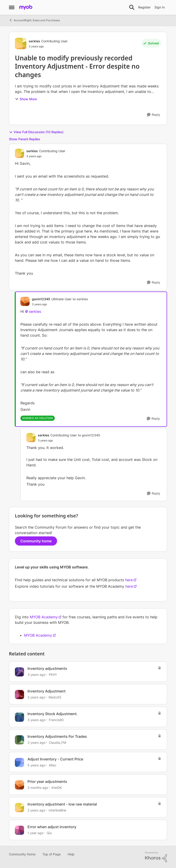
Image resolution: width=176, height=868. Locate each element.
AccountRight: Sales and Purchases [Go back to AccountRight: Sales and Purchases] (34, 20)
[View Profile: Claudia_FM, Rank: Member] (19, 740)
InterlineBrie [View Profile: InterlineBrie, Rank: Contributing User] (57, 810)
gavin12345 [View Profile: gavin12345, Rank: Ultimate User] (41, 299)
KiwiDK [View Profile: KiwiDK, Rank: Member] (57, 788)
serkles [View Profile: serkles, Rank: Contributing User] (34, 41)
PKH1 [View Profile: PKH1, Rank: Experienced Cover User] (53, 675)
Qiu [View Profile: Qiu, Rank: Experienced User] (49, 833)
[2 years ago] (36, 697)
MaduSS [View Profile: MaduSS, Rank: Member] (55, 697)
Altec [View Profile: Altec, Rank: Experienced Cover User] (53, 765)
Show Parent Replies (25, 139)
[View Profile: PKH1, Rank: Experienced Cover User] (19, 672)
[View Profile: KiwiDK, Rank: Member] (19, 785)
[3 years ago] (36, 675)
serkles (35, 311)
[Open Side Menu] (12, 7)
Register (144, 7)
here (129, 580)
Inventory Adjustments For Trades (57, 736)
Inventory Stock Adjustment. (53, 714)
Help (71, 854)
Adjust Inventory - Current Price (55, 759)
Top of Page (52, 854)
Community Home (22, 854)
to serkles (80, 299)
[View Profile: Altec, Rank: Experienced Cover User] (19, 763)
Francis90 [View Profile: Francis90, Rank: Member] (56, 720)
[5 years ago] (36, 765)
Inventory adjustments (47, 668)
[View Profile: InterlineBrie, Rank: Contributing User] (19, 808)
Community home (36, 541)
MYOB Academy (44, 617)
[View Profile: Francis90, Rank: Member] (19, 717)
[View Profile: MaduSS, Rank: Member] (19, 695)
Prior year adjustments (47, 781)
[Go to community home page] (26, 7)
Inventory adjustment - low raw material (62, 804)
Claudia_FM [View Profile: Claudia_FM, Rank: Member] (57, 742)
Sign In (160, 7)
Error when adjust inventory (52, 827)
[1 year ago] (35, 833)
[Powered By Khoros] (156, 857)
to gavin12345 (89, 435)
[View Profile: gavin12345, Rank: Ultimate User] (25, 301)
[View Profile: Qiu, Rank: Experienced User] (19, 830)
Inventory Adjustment (47, 691)
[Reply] (154, 115)
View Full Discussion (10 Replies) (36, 132)
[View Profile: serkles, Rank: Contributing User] (21, 43)
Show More (26, 99)
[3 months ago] (38, 788)
